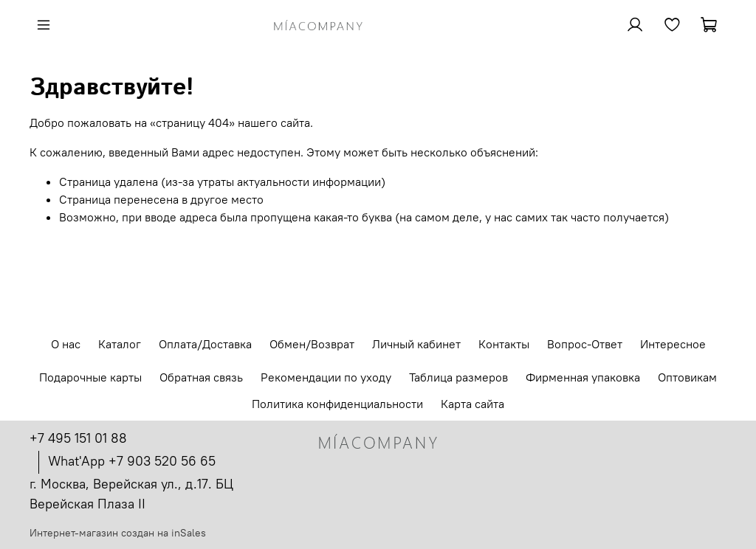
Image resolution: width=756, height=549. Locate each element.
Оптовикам (687, 377)
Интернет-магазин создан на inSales (118, 533)
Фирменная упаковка (583, 377)
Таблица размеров (458, 377)
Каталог (120, 344)
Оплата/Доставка (205, 344)
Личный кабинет (416, 344)
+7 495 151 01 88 (78, 438)
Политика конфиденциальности (337, 404)
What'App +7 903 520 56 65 (132, 461)
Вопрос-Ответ (585, 344)
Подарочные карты (90, 377)
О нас (66, 344)
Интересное (673, 344)
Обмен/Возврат (312, 344)
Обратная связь (201, 377)
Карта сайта (472, 404)
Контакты (504, 344)
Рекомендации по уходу (326, 377)
